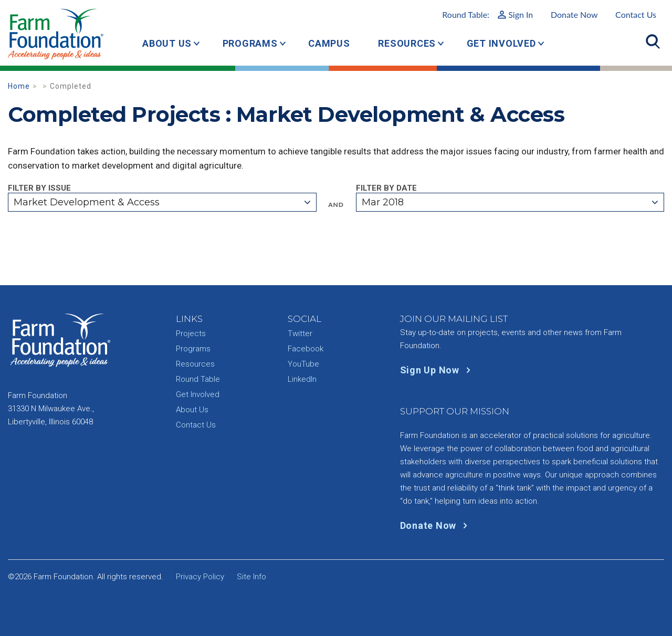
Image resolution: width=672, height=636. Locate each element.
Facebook (306, 349)
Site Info (251, 577)
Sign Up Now (438, 370)
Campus (329, 43)
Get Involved (501, 43)
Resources (407, 43)
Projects (191, 333)
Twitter (300, 333)
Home (19, 86)
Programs (250, 43)
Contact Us (636, 14)
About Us (167, 43)
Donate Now (574, 14)
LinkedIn (302, 379)
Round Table (198, 379)
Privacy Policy (200, 577)
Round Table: (487, 14)
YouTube (303, 364)
